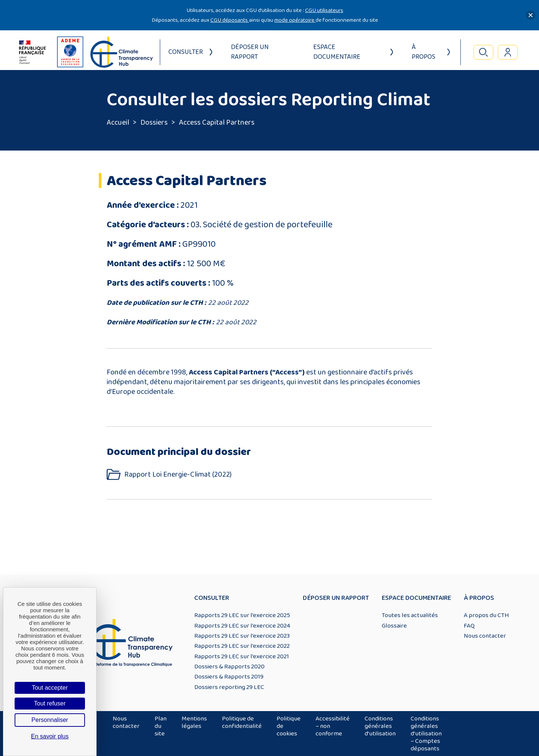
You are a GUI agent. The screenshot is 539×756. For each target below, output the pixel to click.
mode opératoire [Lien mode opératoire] (295, 20)
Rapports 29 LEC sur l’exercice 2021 (242, 656)
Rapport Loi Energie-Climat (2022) (178, 475)
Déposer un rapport (250, 52)
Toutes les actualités (410, 615)
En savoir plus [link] (50, 736)
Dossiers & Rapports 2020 (229, 667)
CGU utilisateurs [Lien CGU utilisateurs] (324, 10)
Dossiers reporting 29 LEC (229, 687)
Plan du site (161, 726)
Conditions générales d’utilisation (380, 726)
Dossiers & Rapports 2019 (229, 677)
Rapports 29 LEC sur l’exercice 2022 (242, 646)
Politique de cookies (289, 726)
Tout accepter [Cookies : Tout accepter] (50, 688)
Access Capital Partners (217, 122)
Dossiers (154, 122)
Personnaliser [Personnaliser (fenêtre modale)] (50, 720)
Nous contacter (485, 636)
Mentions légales (194, 722)
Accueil (118, 122)
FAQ (469, 626)
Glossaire (394, 626)
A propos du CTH (486, 615)
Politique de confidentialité (242, 722)
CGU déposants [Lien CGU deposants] (230, 20)
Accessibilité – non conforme (333, 726)
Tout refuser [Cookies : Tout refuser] (50, 703)
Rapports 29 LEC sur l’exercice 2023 (242, 636)
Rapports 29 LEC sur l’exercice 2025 (242, 615)
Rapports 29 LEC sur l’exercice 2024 (242, 626)
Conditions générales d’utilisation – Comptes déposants (426, 734)
